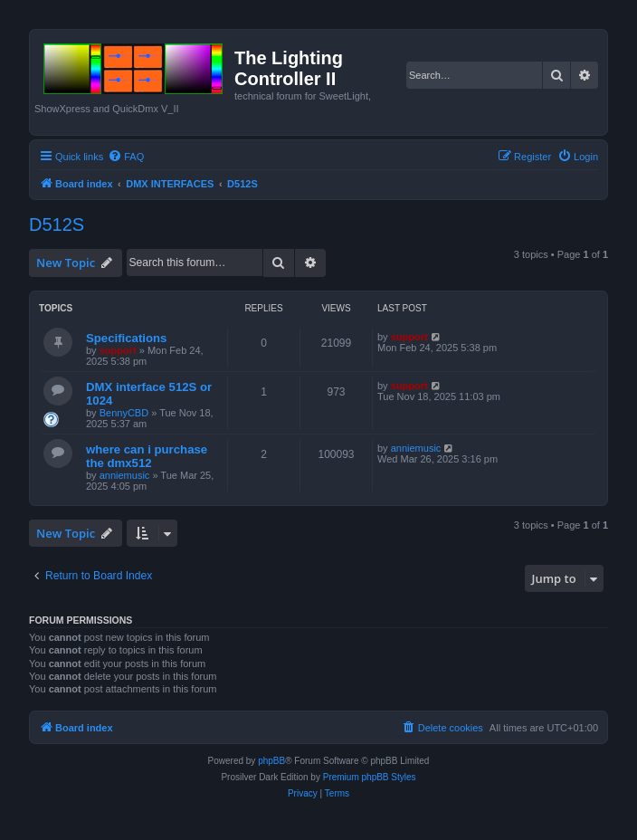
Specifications (126, 338)
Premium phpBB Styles (370, 777)
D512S (57, 224)
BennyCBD (124, 413)
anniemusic (125, 475)
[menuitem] (126, 157)
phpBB (271, 761)
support (118, 350)
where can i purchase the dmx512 (147, 456)
